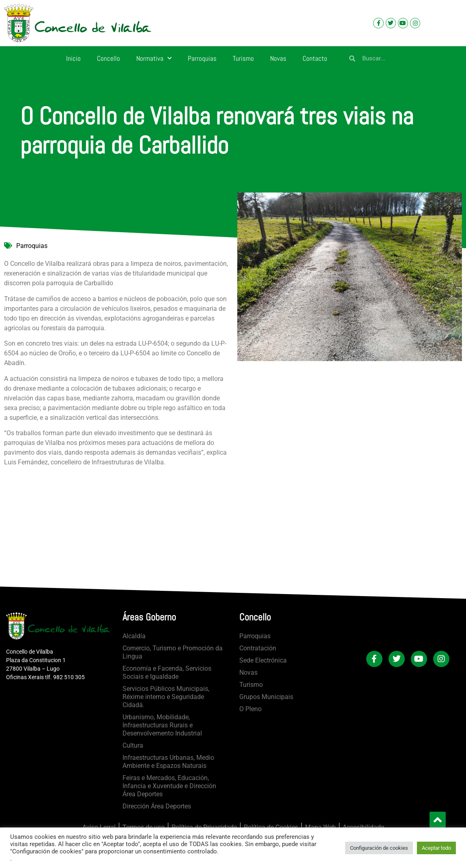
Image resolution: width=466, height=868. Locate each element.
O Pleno (250, 709)
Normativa (154, 58)
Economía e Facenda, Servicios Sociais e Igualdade (167, 672)
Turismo (243, 58)
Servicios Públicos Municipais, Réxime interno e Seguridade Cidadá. (166, 697)
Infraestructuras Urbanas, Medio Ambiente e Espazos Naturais (168, 762)
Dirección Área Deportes (157, 806)
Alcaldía (134, 636)
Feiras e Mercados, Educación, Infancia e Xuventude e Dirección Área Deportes (169, 786)
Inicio (73, 58)
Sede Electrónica (263, 660)
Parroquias (202, 58)
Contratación (258, 648)
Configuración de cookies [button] (379, 848)
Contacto (315, 58)
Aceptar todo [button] (436, 848)
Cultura (133, 745)
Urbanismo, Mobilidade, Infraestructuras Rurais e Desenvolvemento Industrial (162, 725)
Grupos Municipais (266, 697)
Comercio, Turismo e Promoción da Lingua (173, 652)
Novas (278, 58)
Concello (108, 58)
